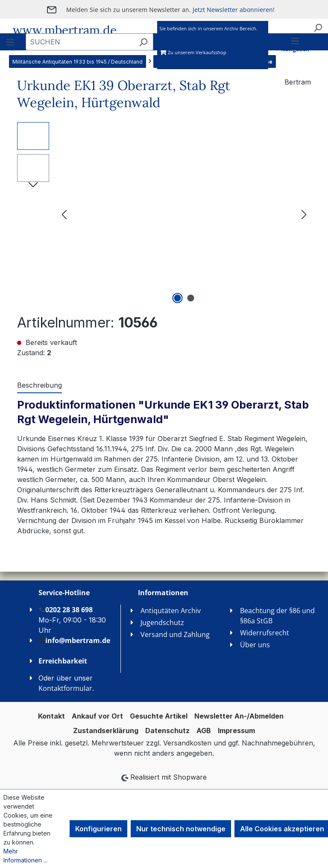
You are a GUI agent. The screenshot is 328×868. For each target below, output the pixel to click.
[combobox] (80, 42)
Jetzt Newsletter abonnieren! (234, 10)
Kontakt (51, 716)
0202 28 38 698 (66, 609)
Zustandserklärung (106, 731)
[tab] (40, 386)
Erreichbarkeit (63, 661)
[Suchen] (318, 27)
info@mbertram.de (74, 640)
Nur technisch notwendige (181, 829)
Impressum (236, 731)
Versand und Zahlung (175, 634)
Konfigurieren (98, 829)
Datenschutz (167, 731)
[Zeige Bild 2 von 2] (191, 298)
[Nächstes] (304, 214)
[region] (164, 214)
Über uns (255, 645)
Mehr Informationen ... (25, 856)
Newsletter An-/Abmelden (239, 716)
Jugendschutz (162, 623)
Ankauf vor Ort (97, 716)
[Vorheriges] (64, 214)
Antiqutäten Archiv (171, 611)
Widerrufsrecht (265, 633)
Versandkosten (187, 743)
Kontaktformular (65, 688)
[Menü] (295, 52)
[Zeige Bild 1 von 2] (178, 298)
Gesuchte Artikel (159, 716)
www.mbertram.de (65, 30)
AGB (204, 731)
